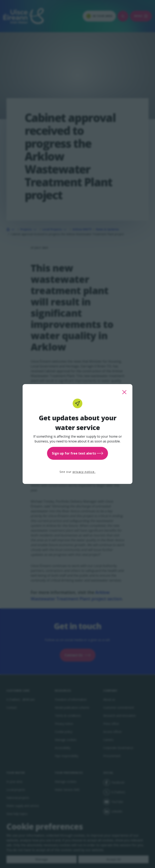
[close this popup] (124, 392)
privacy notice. (84, 472)
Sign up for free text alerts (77, 453)
